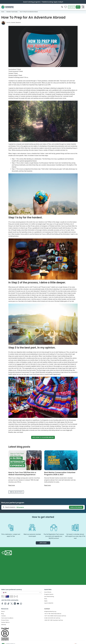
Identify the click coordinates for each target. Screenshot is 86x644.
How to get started (43, 517)
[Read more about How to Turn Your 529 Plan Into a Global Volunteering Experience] (25, 468)
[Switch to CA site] (16, 596)
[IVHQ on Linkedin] (15, 604)
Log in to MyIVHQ (49, 603)
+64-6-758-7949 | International (53, 614)
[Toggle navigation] (83, 7)
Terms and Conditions (7, 618)
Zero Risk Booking (49, 596)
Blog (2, 614)
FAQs (46, 599)
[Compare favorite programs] (66, 7)
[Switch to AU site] (8, 596)
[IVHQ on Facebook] (2, 604)
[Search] (62, 7)
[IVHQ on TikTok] (8, 604)
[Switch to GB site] (12, 596)
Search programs (76, 507)
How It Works (48, 592)
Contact (72, 7)
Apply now (43, 437)
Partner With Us (5, 622)
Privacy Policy (5, 620)
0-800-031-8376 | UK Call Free (52, 618)
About (3, 611)
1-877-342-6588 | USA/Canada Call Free (55, 616)
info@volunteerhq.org (50, 611)
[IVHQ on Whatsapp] (21, 604)
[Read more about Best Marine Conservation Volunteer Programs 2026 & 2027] (61, 468)
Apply (78, 7)
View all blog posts (16, 492)
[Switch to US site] (3, 596)
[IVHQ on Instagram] (5, 604)
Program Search (49, 594)
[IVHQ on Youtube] (18, 604)
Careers (4, 616)
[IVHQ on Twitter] (12, 604)
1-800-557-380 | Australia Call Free (54, 620)
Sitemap (4, 625)
